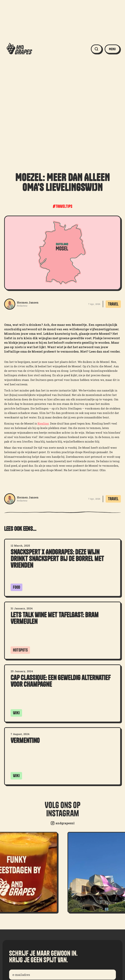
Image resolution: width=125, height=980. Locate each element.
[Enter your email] (62, 975)
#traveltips (62, 206)
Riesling (43, 423)
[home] (19, 49)
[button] (112, 49)
